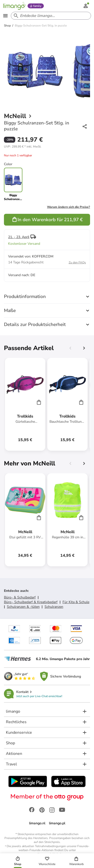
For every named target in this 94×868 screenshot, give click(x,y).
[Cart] (39, 402)
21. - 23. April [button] (19, 237)
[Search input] (50, 16)
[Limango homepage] (14, 6)
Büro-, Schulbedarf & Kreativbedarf (31, 602)
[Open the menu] (5, 16)
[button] (23, 147)
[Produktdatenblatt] (25, 404)
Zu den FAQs (77, 262)
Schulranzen (54, 607)
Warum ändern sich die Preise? (69, 207)
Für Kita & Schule (76, 602)
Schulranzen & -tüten (23, 607)
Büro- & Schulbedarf (20, 597)
